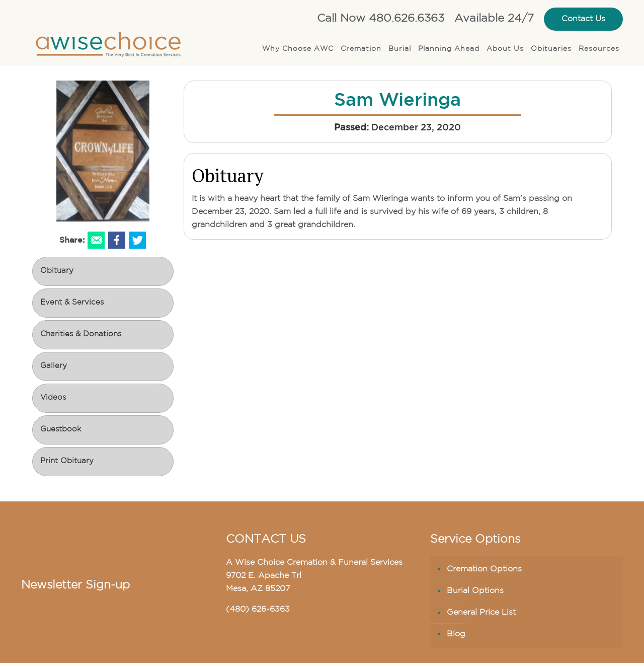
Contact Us (583, 19)
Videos (53, 398)
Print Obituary (67, 461)
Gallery (54, 366)
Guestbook (61, 430)
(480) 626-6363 (258, 610)
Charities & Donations (81, 335)
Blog (456, 634)
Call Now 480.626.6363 (381, 19)
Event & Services (72, 303)
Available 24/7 (494, 19)
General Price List (481, 613)
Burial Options (475, 591)
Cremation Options (484, 569)
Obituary (57, 271)
